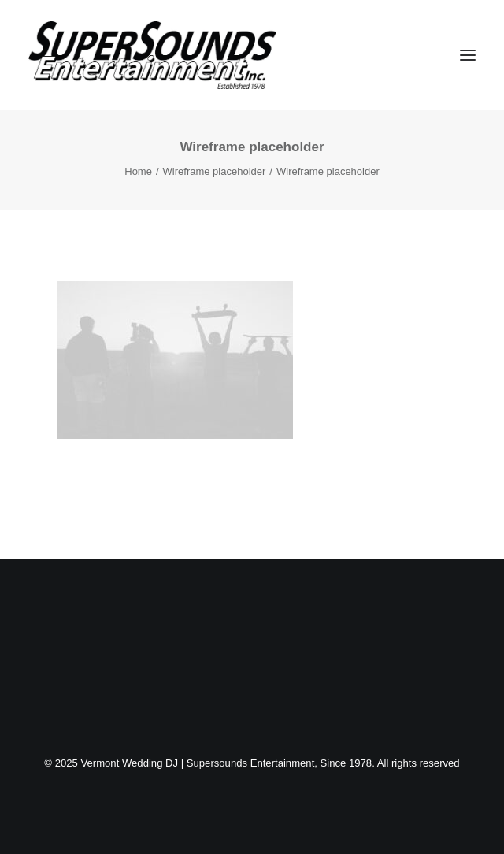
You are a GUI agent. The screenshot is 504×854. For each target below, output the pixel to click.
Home (138, 171)
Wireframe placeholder (215, 171)
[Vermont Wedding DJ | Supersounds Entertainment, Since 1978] (152, 55)
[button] (468, 55)
